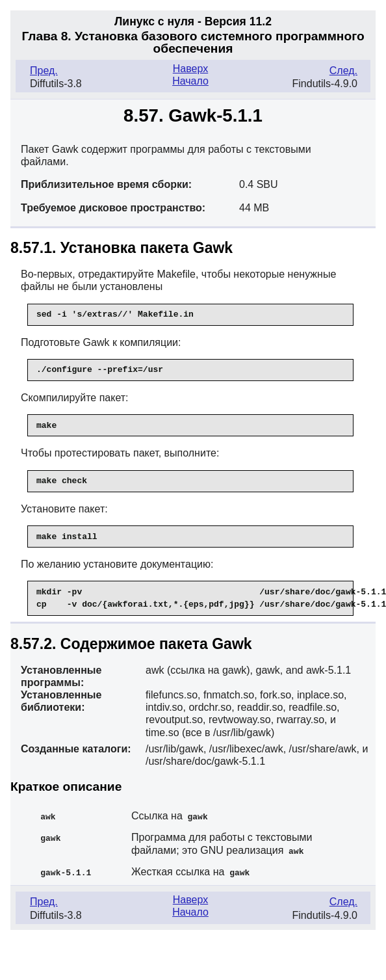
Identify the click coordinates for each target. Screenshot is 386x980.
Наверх (190, 69)
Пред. (44, 71)
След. (343, 71)
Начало (190, 81)
